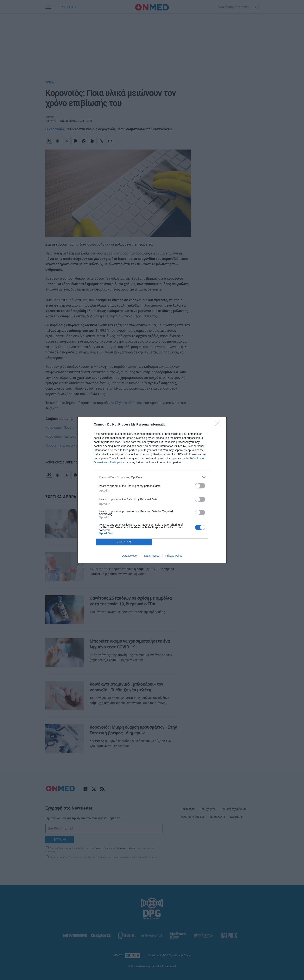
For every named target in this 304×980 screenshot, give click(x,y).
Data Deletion (130, 556)
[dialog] (152, 490)
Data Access (152, 556)
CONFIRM (124, 542)
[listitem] (152, 477)
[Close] (219, 425)
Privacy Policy (174, 556)
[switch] (200, 486)
